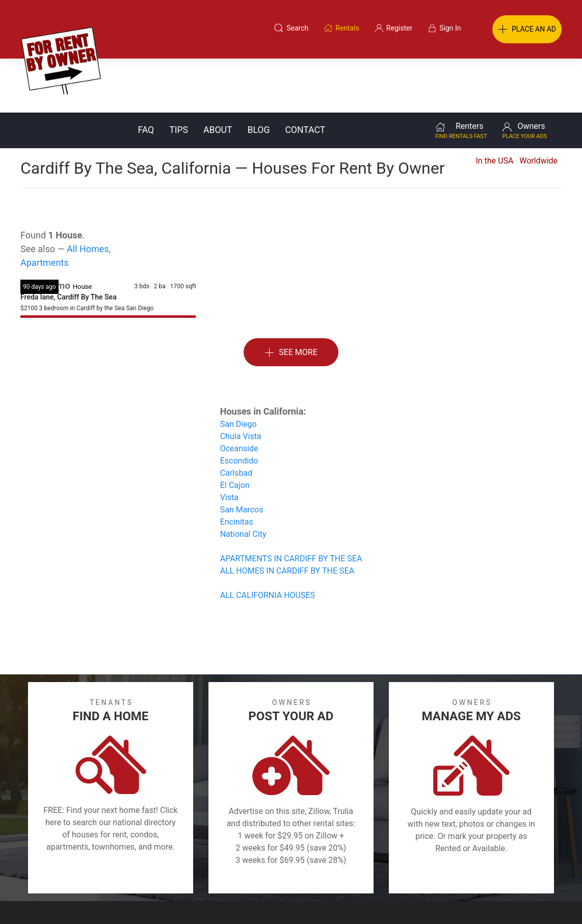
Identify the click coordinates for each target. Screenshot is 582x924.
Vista (229, 443)
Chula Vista (241, 382)
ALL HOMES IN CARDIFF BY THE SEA (287, 517)
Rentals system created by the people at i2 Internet (429, 901)
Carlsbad (236, 419)
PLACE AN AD (527, 30)
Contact (305, 76)
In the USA (494, 107)
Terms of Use (186, 875)
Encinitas (237, 468)
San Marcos (242, 456)
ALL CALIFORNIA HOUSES (268, 541)
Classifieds (125, 875)
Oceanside (239, 395)
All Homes (88, 195)
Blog (258, 76)
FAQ (146, 76)
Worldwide (538, 107)
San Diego (239, 370)
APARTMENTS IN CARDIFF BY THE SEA (291, 505)
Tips (179, 76)
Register (462, 875)
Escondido (239, 407)
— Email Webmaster (543, 901)
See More (291, 299)
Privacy (298, 875)
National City (243, 480)
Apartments (45, 209)
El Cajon (235, 431)
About (218, 76)
